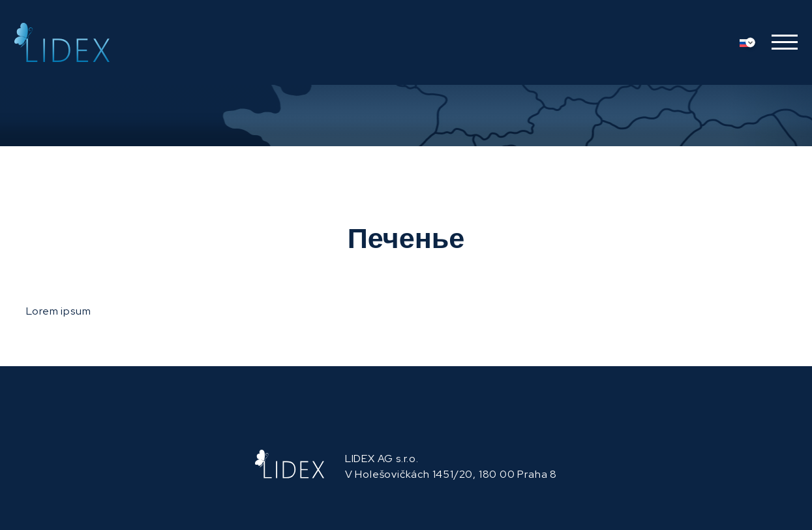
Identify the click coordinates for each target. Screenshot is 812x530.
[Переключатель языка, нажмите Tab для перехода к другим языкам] (751, 42)
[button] (780, 42)
